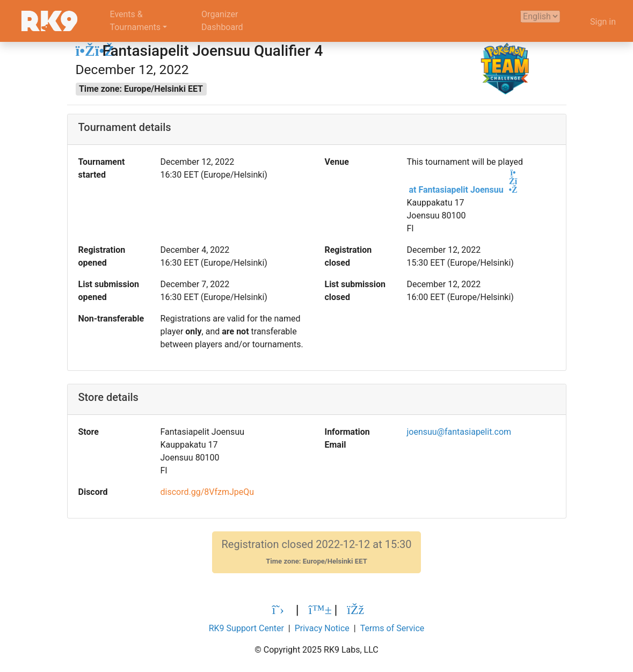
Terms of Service (392, 628)
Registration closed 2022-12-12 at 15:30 (316, 552)
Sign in (603, 22)
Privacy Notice (322, 628)
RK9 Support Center (246, 628)
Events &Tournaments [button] (136, 21)
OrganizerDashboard (222, 21)
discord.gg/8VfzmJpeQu (207, 492)
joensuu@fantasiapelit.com (459, 432)
